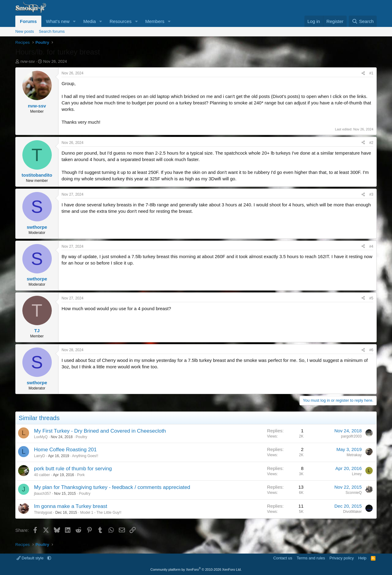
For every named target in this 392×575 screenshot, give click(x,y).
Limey (357, 474)
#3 (371, 194)
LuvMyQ (41, 437)
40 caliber (42, 475)
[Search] (363, 21)
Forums (28, 21)
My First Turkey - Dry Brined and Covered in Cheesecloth (100, 431)
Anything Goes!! (85, 456)
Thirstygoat (43, 513)
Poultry (81, 437)
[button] (74, 21)
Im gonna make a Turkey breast (71, 506)
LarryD (40, 456)
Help (362, 558)
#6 (371, 350)
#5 (371, 298)
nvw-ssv (28, 61)
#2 (371, 143)
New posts (25, 31)
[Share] (363, 73)
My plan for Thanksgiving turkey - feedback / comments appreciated (112, 487)
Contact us (283, 558)
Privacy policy (342, 558)
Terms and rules (311, 558)
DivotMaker (352, 512)
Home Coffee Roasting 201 (65, 450)
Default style (31, 558)
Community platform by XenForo (196, 569)
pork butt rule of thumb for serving (73, 469)
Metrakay (354, 455)
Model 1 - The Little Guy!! (101, 513)
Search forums (52, 31)
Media (90, 21)
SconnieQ (354, 493)
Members (155, 21)
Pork (81, 475)
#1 (371, 73)
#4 (371, 246)
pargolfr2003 (351, 436)
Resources (121, 21)
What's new (58, 21)
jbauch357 (42, 494)
